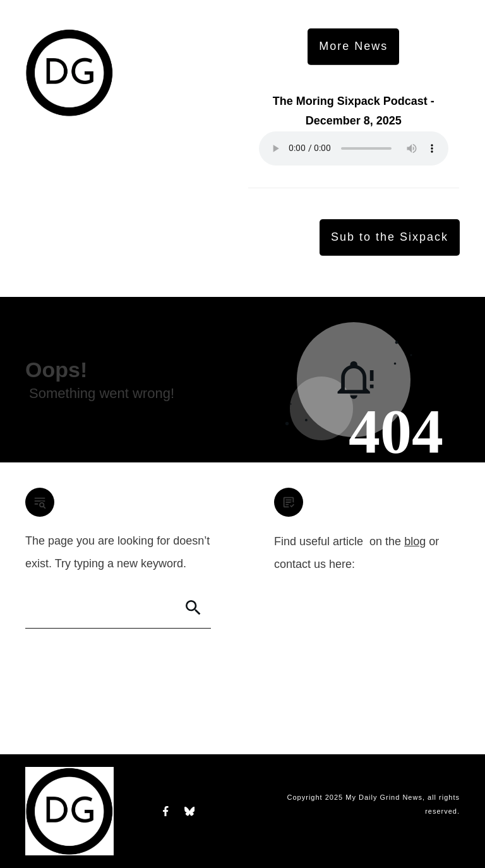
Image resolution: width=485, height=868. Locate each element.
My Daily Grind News (384, 797)
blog (415, 541)
